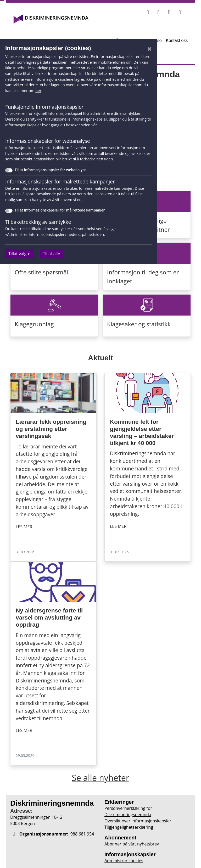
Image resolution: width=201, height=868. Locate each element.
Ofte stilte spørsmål (41, 272)
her (38, 91)
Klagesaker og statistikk (139, 324)
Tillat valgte (19, 254)
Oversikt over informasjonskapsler (138, 821)
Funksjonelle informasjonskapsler (44, 107)
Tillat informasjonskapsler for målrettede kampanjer (60, 210)
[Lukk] (149, 49)
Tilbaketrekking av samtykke (38, 222)
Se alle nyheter (100, 778)
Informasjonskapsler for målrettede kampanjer (60, 181)
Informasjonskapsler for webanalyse (48, 141)
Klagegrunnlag (34, 324)
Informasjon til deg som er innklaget (143, 277)
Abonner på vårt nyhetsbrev (132, 844)
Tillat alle (52, 254)
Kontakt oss (177, 40)
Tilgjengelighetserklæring (129, 827)
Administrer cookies (124, 861)
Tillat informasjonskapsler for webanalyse (51, 170)
